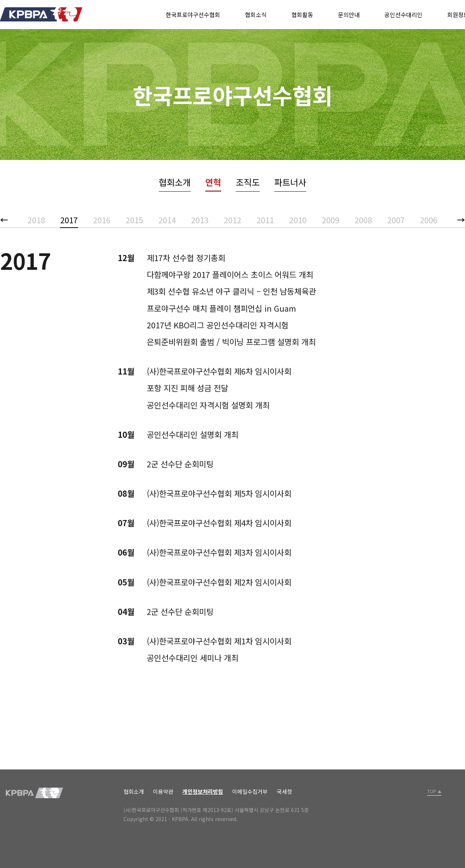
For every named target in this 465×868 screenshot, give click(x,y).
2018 (36, 220)
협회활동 (302, 15)
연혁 (213, 182)
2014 (167, 220)
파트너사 (290, 182)
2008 (363, 220)
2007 (396, 220)
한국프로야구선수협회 (193, 15)
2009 (331, 220)
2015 (134, 220)
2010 (298, 220)
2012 (232, 220)
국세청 (284, 791)
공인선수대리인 (403, 15)
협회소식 (256, 15)
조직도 (248, 182)
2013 (200, 220)
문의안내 (349, 15)
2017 (69, 220)
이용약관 (163, 791)
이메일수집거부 (250, 791)
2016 (102, 220)
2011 (265, 220)
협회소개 (175, 182)
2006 (429, 220)
